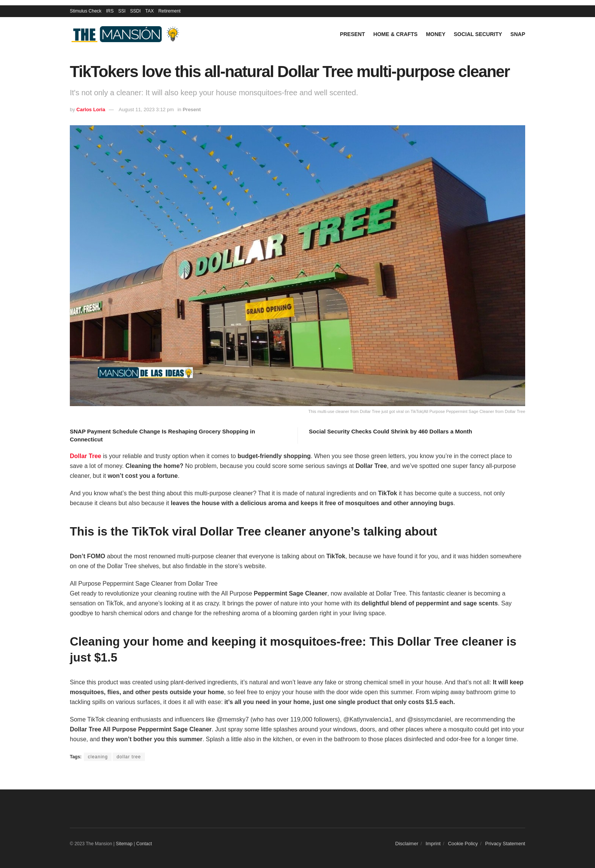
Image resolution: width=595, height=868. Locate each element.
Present (353, 34)
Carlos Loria (91, 109)
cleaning (98, 757)
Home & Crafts (396, 34)
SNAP (518, 34)
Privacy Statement (505, 844)
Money (435, 34)
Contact (144, 844)
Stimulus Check (86, 11)
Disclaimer (407, 844)
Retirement (169, 11)
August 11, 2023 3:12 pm (146, 109)
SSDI (135, 11)
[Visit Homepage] (127, 34)
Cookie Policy (463, 844)
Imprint (433, 844)
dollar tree (129, 757)
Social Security (478, 34)
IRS (110, 11)
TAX (150, 11)
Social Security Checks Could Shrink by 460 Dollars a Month (390, 431)
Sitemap (124, 844)
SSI (122, 11)
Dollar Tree (86, 456)
